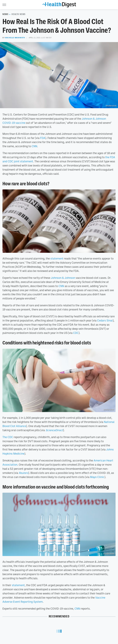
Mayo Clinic (97, 477)
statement (57, 258)
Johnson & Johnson (63, 278)
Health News (19, 14)
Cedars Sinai (105, 320)
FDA (43, 138)
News (5, 14)
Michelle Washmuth (15, 38)
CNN (34, 146)
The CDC (8, 437)
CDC (76, 333)
